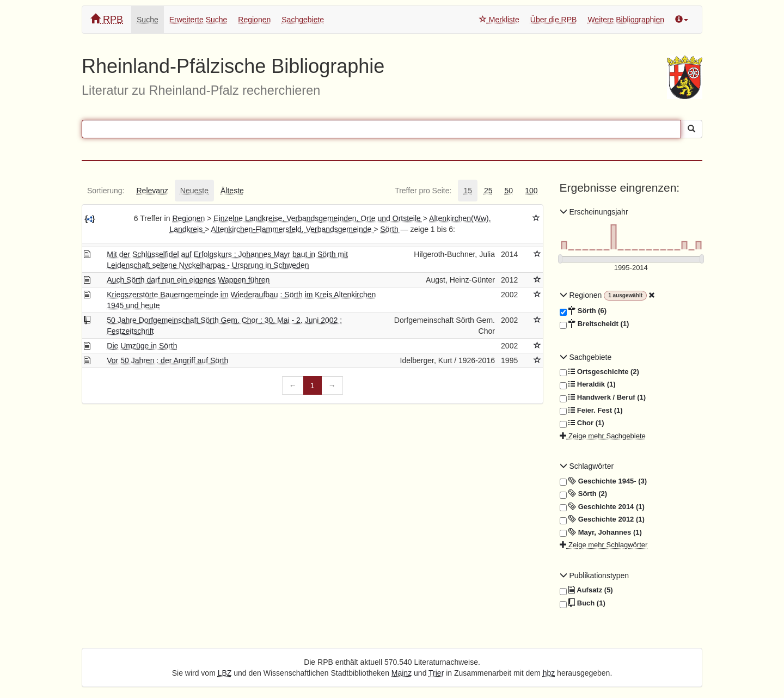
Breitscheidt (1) (595, 324)
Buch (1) (583, 603)
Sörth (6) (583, 311)
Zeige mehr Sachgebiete (603, 436)
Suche (148, 20)
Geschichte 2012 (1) (602, 519)
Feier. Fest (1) (591, 411)
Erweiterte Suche (198, 20)
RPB (107, 19)
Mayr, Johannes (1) (601, 532)
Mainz (402, 673)
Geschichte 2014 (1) (602, 507)
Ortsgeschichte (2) (599, 372)
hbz (549, 673)
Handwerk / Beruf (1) (603, 397)
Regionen (254, 20)
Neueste (194, 191)
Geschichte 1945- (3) (604, 481)
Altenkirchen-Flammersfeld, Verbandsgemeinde (292, 229)
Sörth (390, 229)
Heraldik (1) (588, 384)
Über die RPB (554, 20)
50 (509, 191)
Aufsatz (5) (586, 590)
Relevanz (152, 191)
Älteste (232, 191)
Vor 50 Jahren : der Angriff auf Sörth (167, 360)
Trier (436, 673)
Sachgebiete (303, 20)
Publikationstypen (595, 575)
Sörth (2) (584, 494)
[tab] (106, 191)
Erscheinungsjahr (594, 212)
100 (531, 191)
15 (468, 191)
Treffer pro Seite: (423, 191)
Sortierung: (106, 191)
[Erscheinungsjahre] (631, 268)
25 (488, 191)
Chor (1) (582, 423)
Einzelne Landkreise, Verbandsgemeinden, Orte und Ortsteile (318, 218)
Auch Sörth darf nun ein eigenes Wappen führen (188, 280)
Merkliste (499, 20)
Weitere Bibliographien (626, 20)
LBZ (225, 673)
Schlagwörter (587, 466)
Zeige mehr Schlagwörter (604, 545)
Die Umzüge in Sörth (142, 346)
